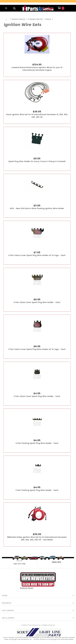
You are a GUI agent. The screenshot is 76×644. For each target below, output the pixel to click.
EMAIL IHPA (57, 562)
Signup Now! (38, 581)
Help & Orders (8, 618)
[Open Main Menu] (6, 8)
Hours (5, 596)
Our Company (8, 610)
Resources (7, 603)
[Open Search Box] (14, 8)
